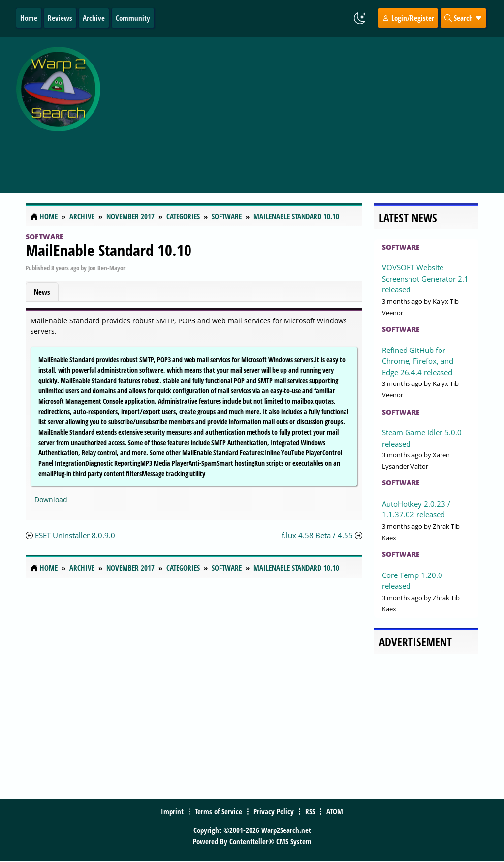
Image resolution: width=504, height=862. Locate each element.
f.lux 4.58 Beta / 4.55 (318, 535)
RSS (310, 811)
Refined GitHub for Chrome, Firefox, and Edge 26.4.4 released (418, 361)
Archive (94, 18)
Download (51, 499)
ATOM (335, 811)
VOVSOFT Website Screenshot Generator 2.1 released (425, 278)
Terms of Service (219, 811)
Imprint (172, 811)
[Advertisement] (304, 110)
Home (29, 18)
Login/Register (408, 18)
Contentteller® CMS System (270, 841)
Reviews (60, 18)
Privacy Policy (274, 811)
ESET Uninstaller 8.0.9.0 (75, 535)
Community (133, 18)
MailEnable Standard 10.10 (109, 250)
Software (45, 237)
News (42, 292)
